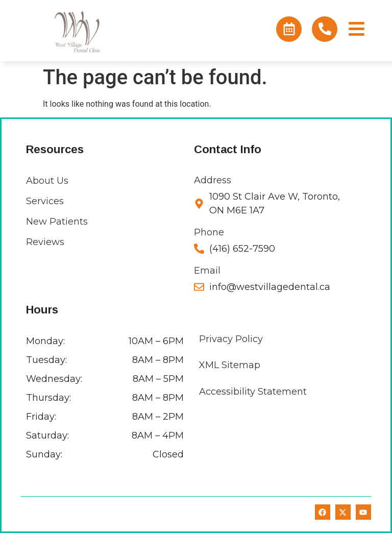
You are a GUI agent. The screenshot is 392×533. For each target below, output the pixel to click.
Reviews (45, 242)
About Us (47, 181)
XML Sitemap (230, 365)
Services (45, 201)
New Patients (57, 222)
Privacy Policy (231, 339)
